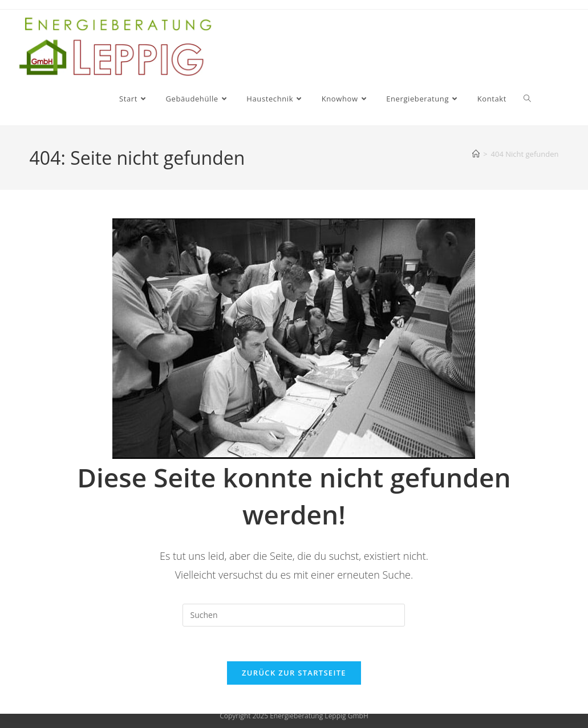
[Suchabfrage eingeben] (294, 615)
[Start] (476, 154)
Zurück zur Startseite (294, 673)
